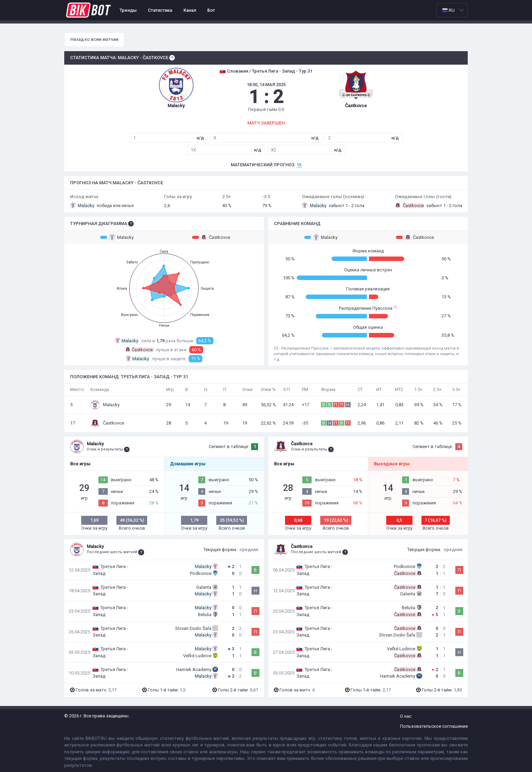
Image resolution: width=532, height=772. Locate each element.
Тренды (128, 10)
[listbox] (452, 10)
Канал (190, 10)
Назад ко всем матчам (94, 39)
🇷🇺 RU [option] (448, 10)
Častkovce (211, 237)
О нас (406, 716)
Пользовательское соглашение (434, 726)
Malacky (117, 237)
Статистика (160, 10)
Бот (211, 10)
